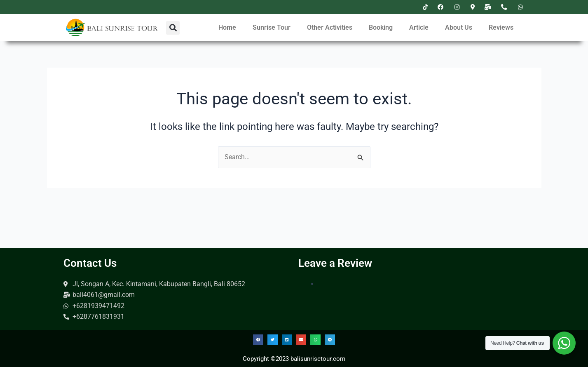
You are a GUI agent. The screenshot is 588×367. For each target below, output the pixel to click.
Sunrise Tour (272, 27)
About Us (459, 27)
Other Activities (330, 27)
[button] (173, 28)
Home (227, 27)
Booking (381, 27)
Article (419, 27)
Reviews (501, 27)
